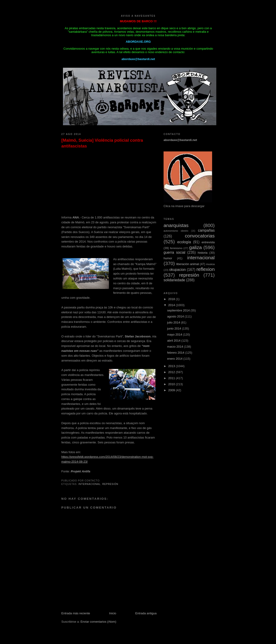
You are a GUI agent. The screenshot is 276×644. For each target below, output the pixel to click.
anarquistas (176, 225)
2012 (172, 372)
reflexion (205, 269)
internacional (89, 484)
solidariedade (174, 280)
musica (210, 264)
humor (168, 258)
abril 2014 (174, 341)
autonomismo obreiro (176, 231)
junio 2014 (175, 328)
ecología (184, 242)
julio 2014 (174, 322)
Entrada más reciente (76, 613)
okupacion (177, 270)
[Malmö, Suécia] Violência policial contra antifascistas (102, 143)
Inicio (113, 613)
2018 (172, 299)
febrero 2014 (176, 353)
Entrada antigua (146, 613)
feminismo (176, 248)
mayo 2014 (175, 335)
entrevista (208, 242)
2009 (172, 390)
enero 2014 (175, 359)
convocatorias (200, 236)
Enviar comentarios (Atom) (98, 622)
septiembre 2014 (179, 310)
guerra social (174, 252)
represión (110, 484)
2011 (172, 378)
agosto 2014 (176, 316)
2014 (172, 305)
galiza (195, 247)
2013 (172, 366)
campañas (206, 230)
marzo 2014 (176, 347)
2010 (172, 384)
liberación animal (188, 264)
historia (203, 253)
